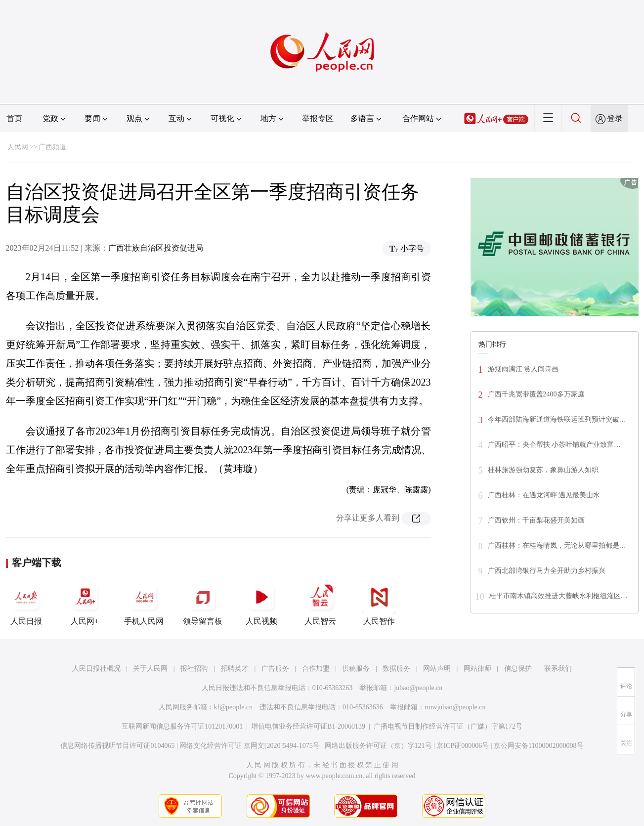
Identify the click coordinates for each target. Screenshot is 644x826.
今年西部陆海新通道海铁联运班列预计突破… (557, 419)
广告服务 (275, 669)
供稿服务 (356, 669)
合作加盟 (316, 669)
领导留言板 (203, 603)
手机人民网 (144, 603)
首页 (14, 118)
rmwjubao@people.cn (455, 707)
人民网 (18, 147)
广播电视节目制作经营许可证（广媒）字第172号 (448, 726)
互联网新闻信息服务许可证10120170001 (182, 726)
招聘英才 (235, 669)
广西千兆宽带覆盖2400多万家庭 (536, 394)
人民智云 (320, 603)
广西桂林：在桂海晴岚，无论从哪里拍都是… (557, 545)
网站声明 (437, 669)
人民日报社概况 (96, 669)
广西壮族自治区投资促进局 (156, 248)
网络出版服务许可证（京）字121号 (378, 746)
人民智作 (379, 603)
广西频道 (52, 147)
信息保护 (518, 669)
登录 (615, 118)
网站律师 (477, 669)
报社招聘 (194, 669)
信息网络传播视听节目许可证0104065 (117, 746)
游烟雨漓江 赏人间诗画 (523, 369)
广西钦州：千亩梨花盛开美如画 (536, 520)
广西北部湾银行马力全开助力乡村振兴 (547, 571)
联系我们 (558, 669)
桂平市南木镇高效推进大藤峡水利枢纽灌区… (558, 596)
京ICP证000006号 (463, 746)
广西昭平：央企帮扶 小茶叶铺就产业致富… (555, 445)
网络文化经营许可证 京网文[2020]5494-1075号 (250, 746)
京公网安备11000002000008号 (538, 746)
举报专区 (318, 118)
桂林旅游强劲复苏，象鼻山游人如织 (543, 470)
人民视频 (261, 603)
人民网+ (85, 603)
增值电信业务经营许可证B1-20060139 (308, 726)
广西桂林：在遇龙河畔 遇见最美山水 (544, 495)
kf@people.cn (234, 707)
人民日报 (26, 603)
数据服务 (396, 669)
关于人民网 (150, 669)
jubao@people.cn (418, 688)
